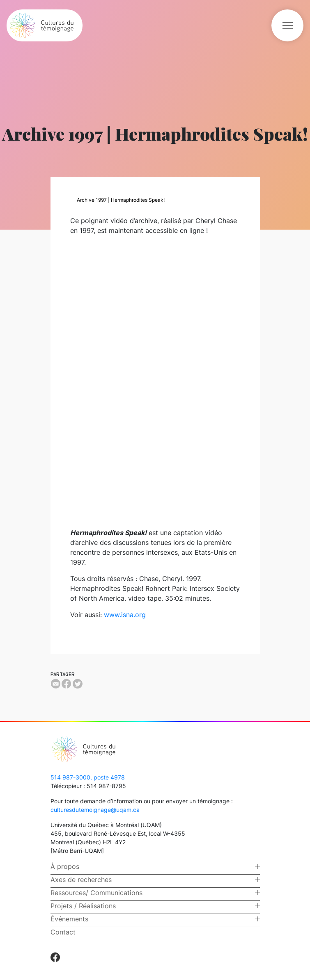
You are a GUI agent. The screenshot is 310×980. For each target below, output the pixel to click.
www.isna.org (125, 615)
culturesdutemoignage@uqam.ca (95, 810)
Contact (63, 932)
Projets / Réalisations (83, 906)
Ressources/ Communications (96, 893)
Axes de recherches (81, 880)
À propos (65, 866)
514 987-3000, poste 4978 (88, 777)
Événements (69, 919)
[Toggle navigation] (287, 25)
